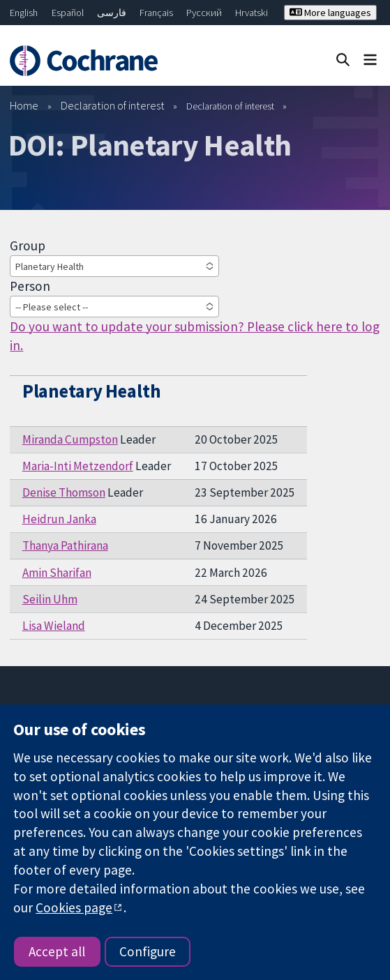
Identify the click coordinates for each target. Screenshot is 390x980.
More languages (330, 13)
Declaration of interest (113, 105)
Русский (204, 13)
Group (28, 246)
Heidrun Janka (59, 519)
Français (156, 13)
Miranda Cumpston (70, 439)
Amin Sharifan (57, 573)
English (24, 13)
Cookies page (74, 907)
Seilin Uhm (50, 599)
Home (24, 105)
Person (30, 286)
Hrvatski (252, 13)
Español (68, 13)
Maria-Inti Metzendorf (78, 466)
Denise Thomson (64, 492)
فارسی (112, 13)
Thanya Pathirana (65, 545)
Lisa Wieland (54, 626)
